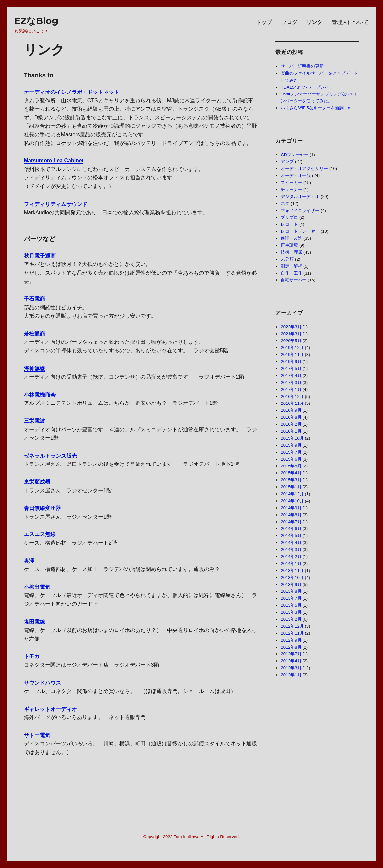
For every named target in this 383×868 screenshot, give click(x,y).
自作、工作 (291, 273)
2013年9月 (291, 584)
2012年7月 (291, 654)
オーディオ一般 (296, 176)
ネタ (285, 203)
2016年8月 (291, 417)
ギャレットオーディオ (50, 709)
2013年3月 (291, 612)
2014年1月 (291, 563)
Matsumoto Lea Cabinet (54, 161)
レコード (289, 224)
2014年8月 (291, 515)
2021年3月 (291, 334)
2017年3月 (291, 382)
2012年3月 (291, 668)
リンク (314, 22)
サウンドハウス (42, 683)
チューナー (291, 189)
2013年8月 (291, 591)
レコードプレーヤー (300, 231)
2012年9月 (291, 640)
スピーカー (291, 183)
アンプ (287, 162)
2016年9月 (291, 410)
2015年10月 (292, 438)
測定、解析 (291, 266)
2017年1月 (291, 389)
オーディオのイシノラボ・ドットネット (72, 92)
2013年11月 (292, 570)
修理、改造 (291, 238)
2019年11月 (292, 355)
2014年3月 (291, 550)
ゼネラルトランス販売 (50, 456)
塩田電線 (34, 622)
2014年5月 (291, 536)
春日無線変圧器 (42, 508)
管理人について (350, 22)
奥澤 (29, 561)
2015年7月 (291, 452)
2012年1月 (291, 675)
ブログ (289, 22)
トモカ (32, 656)
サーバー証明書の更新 (302, 66)
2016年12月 (292, 396)
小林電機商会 (40, 395)
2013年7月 (291, 598)
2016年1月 (291, 431)
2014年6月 (291, 529)
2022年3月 (291, 327)
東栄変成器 (37, 482)
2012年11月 (292, 633)
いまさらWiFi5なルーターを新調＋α (315, 108)
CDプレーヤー (295, 155)
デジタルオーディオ (300, 196)
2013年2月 (291, 619)
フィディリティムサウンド (56, 204)
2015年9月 (291, 445)
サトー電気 (37, 735)
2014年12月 (292, 494)
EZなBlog (36, 21)
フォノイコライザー (300, 210)
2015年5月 (291, 466)
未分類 (287, 259)
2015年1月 (291, 487)
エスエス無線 (40, 534)
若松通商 (34, 334)
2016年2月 (291, 424)
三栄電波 (34, 421)
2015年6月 (291, 459)
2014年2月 (291, 557)
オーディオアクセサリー (304, 169)
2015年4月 (291, 473)
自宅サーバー (294, 280)
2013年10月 (292, 577)
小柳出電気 (37, 587)
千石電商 (34, 299)
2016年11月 (292, 403)
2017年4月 (291, 375)
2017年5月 (291, 369)
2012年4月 (291, 661)
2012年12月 (292, 626)
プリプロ (289, 217)
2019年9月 (291, 362)
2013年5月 (291, 605)
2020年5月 (291, 341)
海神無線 (34, 369)
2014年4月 (291, 543)
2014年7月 (291, 522)
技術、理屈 (291, 252)
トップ (264, 22)
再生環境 (289, 245)
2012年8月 (291, 647)
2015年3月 (291, 480)
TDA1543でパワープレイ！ (307, 87)
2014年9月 (291, 508)
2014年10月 (292, 501)
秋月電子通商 (40, 256)
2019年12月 (292, 348)
